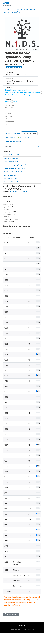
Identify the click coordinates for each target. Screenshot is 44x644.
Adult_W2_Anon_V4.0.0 (11, 158)
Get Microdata (14, 67)
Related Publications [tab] (14, 141)
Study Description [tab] (13, 133)
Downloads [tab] (11, 137)
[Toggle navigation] (40, 4)
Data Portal (12, 10)
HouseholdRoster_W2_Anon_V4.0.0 (15, 168)
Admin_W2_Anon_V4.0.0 (11, 155)
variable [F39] (16, 12)
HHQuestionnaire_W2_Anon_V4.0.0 (15, 165)
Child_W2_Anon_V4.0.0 (11, 162)
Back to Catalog (11, 614)
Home (5, 10)
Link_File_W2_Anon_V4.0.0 (12, 175)
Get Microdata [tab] (24, 137)
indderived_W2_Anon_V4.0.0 (13, 172)
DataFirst (7, 3)
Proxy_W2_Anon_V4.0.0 (11, 178)
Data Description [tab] (29, 133)
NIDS (18, 10)
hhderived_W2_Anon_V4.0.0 (12, 182)
